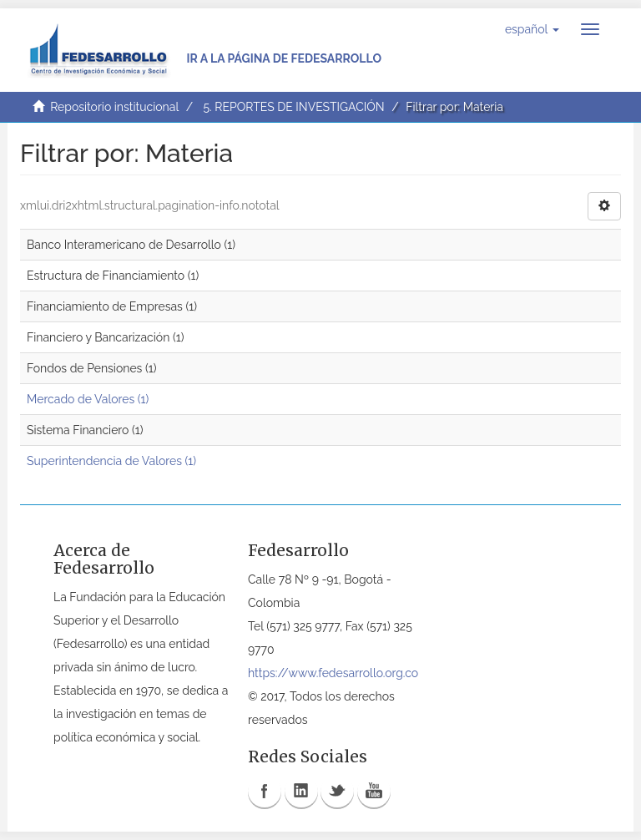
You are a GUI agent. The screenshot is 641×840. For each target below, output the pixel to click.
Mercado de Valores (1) (88, 399)
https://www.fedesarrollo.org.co (333, 673)
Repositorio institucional (114, 107)
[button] (532, 29)
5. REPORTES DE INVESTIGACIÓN (293, 107)
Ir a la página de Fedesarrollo (284, 58)
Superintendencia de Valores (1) (111, 461)
